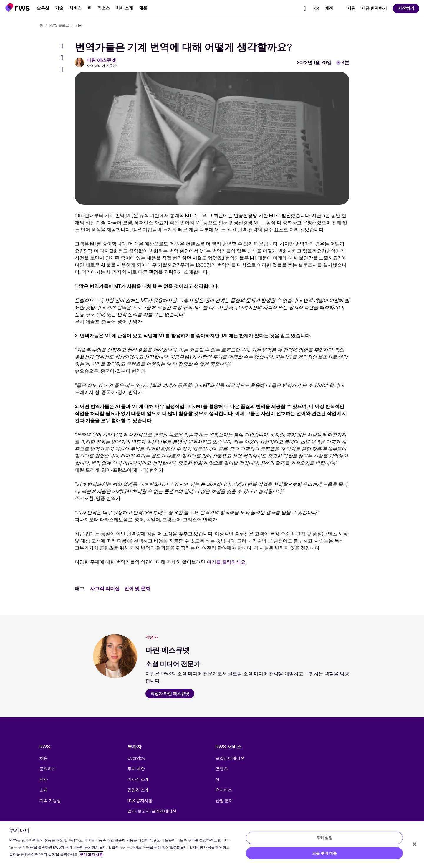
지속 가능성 (50, 800)
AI (217, 779)
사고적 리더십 (105, 588)
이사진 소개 (138, 779)
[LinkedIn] (64, 70)
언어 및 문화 (137, 588)
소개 (44, 790)
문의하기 (48, 768)
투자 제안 (136, 768)
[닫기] (415, 844)
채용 (44, 758)
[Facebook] (64, 46)
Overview (136, 758)
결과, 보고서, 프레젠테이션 (152, 811)
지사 (44, 779)
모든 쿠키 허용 (324, 853)
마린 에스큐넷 (101, 60)
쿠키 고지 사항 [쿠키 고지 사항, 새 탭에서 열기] (91, 854)
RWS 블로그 (59, 25)
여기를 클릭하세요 (226, 562)
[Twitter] (64, 58)
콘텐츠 (222, 768)
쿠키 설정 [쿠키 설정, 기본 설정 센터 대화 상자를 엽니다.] (324, 838)
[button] (18, 8)
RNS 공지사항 (140, 800)
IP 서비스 (224, 790)
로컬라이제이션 (230, 758)
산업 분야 (224, 800)
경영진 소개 (138, 790)
